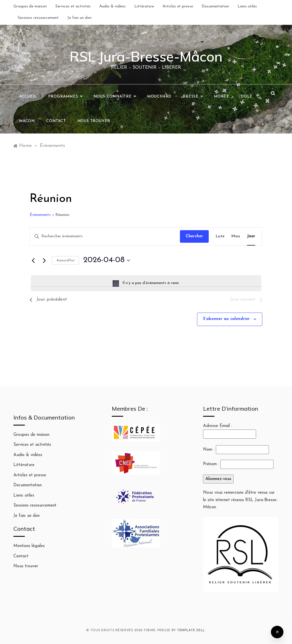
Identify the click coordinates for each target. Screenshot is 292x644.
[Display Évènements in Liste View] (220, 237)
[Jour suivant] (44, 260)
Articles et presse (178, 6)
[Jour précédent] (33, 260)
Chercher (194, 236)
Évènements (40, 215)
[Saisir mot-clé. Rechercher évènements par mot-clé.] (105, 237)
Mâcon (27, 121)
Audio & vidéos (112, 6)
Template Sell (191, 630)
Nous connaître (115, 97)
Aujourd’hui (65, 260)
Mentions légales (29, 546)
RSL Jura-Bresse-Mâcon (146, 56)
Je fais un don (79, 18)
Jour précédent (48, 299)
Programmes (65, 97)
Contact (56, 121)
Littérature (144, 6)
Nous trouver (94, 121)
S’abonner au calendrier (226, 319)
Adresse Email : (230, 431)
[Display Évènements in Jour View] (251, 237)
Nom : (209, 450)
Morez (222, 97)
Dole (247, 97)
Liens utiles (247, 6)
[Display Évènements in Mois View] (236, 237)
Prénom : (211, 464)
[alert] (146, 283)
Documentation (215, 6)
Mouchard (159, 97)
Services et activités (73, 6)
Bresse (193, 97)
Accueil (28, 97)
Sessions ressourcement (38, 18)
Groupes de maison (30, 6)
